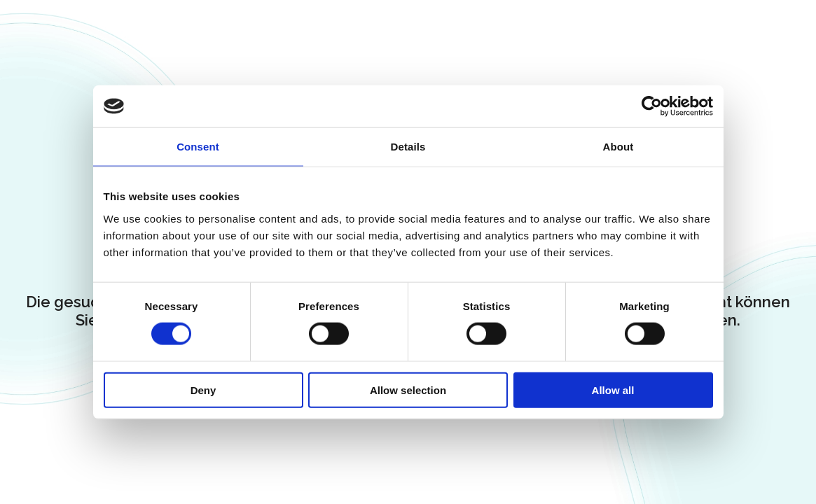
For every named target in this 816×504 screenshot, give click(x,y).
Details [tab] (408, 147)
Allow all (613, 390)
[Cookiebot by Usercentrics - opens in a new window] (652, 106)
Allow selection (408, 390)
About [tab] (618, 147)
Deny (203, 390)
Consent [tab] (198, 147)
